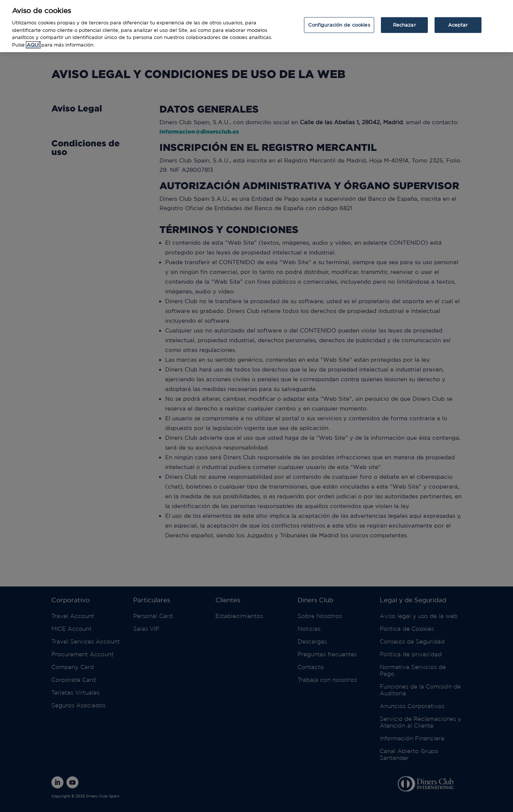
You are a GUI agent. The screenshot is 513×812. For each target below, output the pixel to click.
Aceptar (458, 19)
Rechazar (404, 19)
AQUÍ (33, 39)
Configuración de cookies (339, 19)
